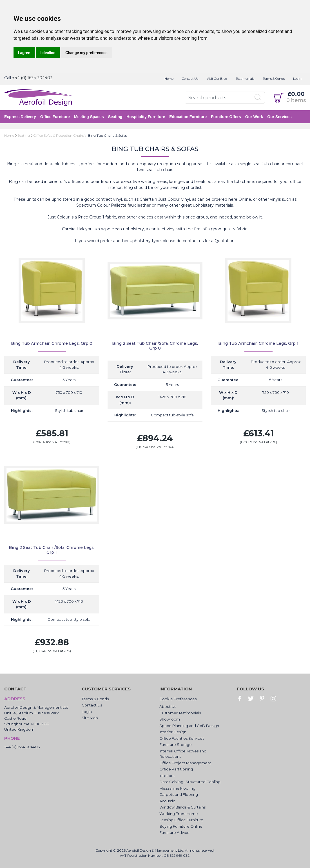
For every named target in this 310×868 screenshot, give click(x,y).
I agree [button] (24, 53)
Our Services (279, 117)
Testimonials (245, 79)
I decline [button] (48, 53)
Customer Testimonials (180, 713)
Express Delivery (20, 117)
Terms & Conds (274, 79)
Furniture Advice (174, 832)
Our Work (254, 117)
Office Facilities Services (182, 738)
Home (169, 79)
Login (297, 79)
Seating (115, 117)
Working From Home (179, 814)
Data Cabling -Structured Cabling (190, 782)
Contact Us (190, 79)
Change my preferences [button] (86, 53)
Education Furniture (188, 117)
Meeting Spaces (89, 117)
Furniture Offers (226, 117)
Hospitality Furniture (146, 117)
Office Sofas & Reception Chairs (58, 135)
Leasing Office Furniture (181, 820)
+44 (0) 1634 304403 (32, 78)
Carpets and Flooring (179, 794)
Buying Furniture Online (181, 826)
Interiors (167, 776)
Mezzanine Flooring (177, 788)
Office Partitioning (176, 769)
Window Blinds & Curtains (182, 807)
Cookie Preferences (178, 699)
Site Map (90, 718)
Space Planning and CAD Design (189, 726)
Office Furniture (55, 117)
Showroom (170, 719)
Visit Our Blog (217, 79)
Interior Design (173, 732)
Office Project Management (185, 763)
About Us (168, 706)
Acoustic (167, 801)
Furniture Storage (176, 745)
